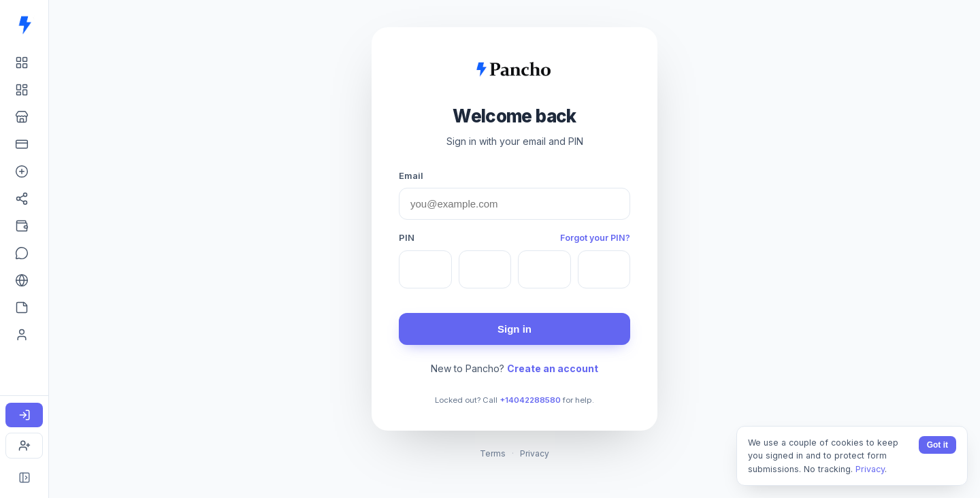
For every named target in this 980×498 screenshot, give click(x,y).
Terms (493, 453)
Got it (937, 445)
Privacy (535, 453)
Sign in (514, 329)
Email (411, 176)
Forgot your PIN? (595, 238)
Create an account (553, 368)
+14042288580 (530, 400)
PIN (407, 237)
